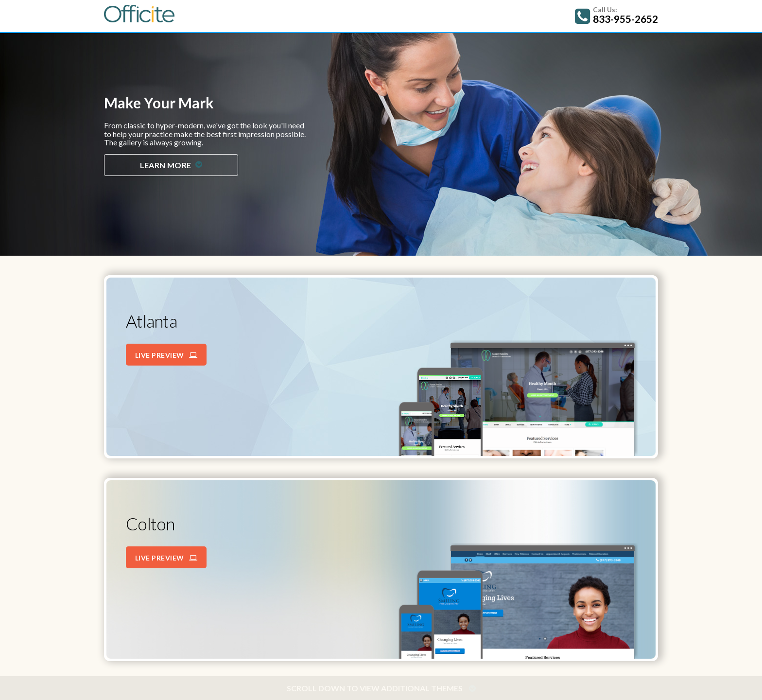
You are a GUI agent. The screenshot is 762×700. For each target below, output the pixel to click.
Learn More (171, 165)
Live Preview (166, 355)
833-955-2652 (625, 19)
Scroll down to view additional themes (381, 688)
